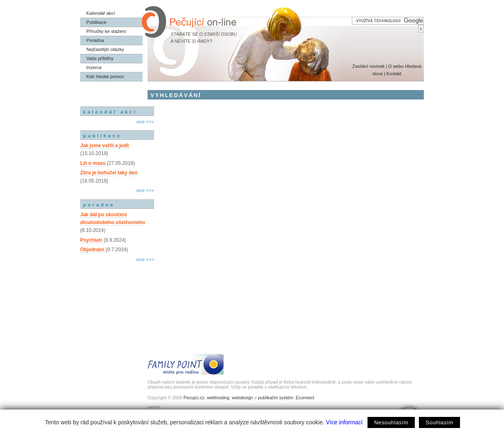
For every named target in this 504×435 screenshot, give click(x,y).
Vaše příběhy (100, 58)
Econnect (305, 398)
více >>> (145, 122)
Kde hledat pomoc (105, 76)
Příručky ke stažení (106, 31)
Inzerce (94, 67)
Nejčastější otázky (105, 49)
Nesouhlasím (391, 422)
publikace (102, 136)
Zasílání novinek (369, 66)
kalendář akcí (110, 112)
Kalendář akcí (101, 13)
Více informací (344, 422)
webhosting (218, 398)
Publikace (96, 22)
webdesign (243, 398)
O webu (396, 66)
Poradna (95, 40)
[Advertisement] (117, 299)
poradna (99, 205)
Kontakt (394, 74)
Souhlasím (439, 422)
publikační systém (275, 398)
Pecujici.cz (194, 398)
